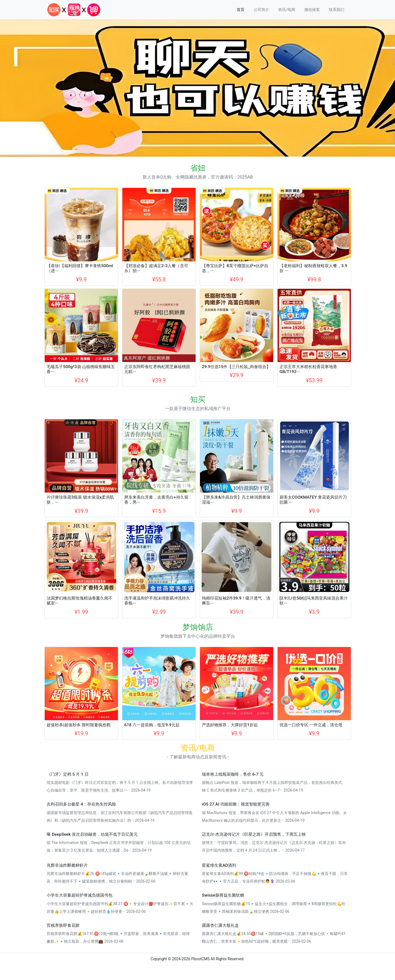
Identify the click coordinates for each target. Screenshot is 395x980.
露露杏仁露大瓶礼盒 (220, 925)
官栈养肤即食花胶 (63, 925)
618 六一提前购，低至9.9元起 (152, 725)
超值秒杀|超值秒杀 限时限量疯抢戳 (79, 725)
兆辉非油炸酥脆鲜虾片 (67, 865)
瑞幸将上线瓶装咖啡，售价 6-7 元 (233, 774)
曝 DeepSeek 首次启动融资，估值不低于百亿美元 (92, 834)
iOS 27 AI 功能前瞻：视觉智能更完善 (236, 804)
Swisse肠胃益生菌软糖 (223, 895)
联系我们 (337, 10)
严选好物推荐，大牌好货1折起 (230, 725)
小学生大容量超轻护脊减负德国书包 (80, 895)
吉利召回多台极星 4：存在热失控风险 (81, 804)
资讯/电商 (287, 10)
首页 (241, 10)
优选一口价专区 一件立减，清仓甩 (311, 725)
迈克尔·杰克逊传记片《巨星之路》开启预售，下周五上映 (254, 834)
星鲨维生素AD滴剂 (219, 865)
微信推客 (312, 10)
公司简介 (261, 10)
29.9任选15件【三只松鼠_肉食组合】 (236, 367)
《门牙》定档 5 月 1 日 (68, 774)
